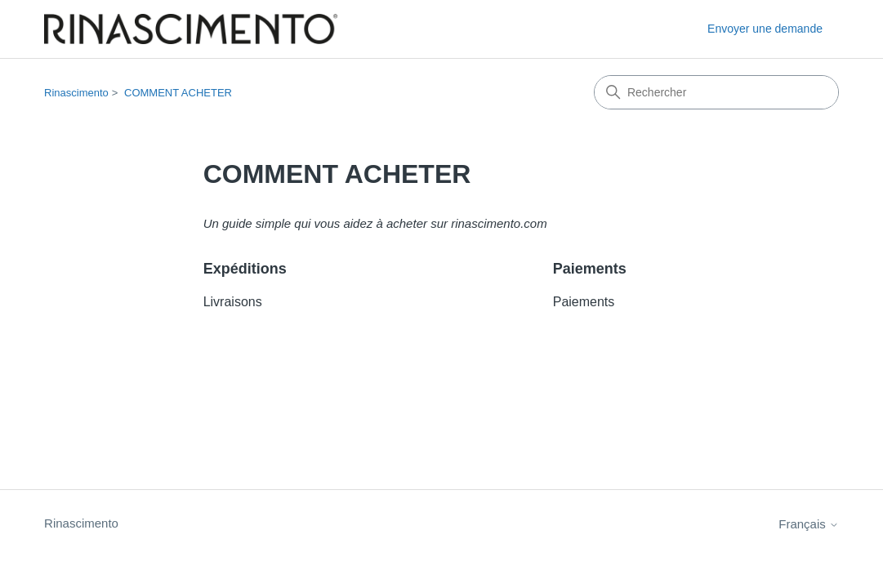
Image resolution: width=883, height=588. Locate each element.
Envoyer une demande (765, 29)
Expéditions (245, 269)
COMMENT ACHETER (178, 93)
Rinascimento (76, 93)
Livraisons (233, 302)
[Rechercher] (716, 92)
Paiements (590, 269)
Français (809, 524)
